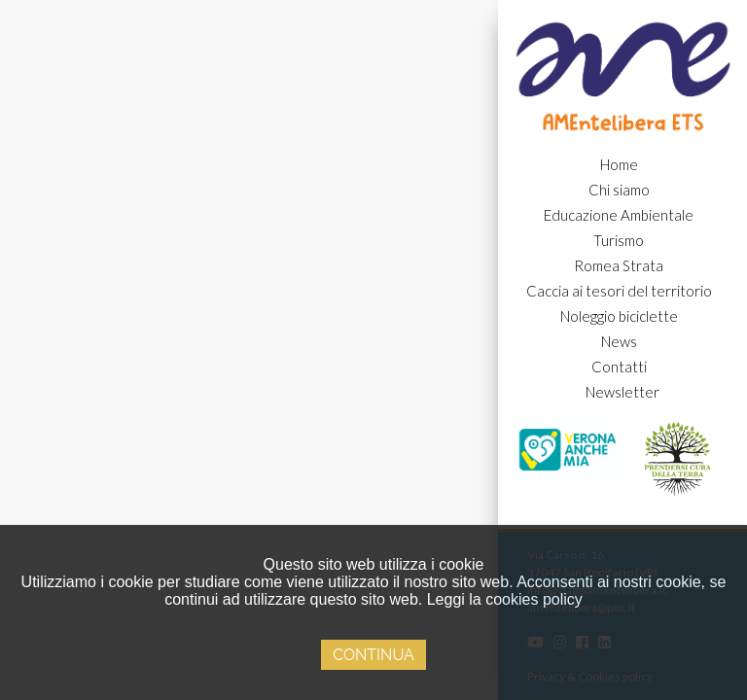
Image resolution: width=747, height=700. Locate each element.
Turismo (619, 240)
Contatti (619, 367)
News (619, 341)
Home (619, 164)
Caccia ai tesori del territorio (619, 291)
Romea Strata (619, 265)
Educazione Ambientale (619, 215)
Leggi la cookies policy (505, 599)
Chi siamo (619, 190)
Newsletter (622, 392)
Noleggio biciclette (619, 316)
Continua (373, 655)
